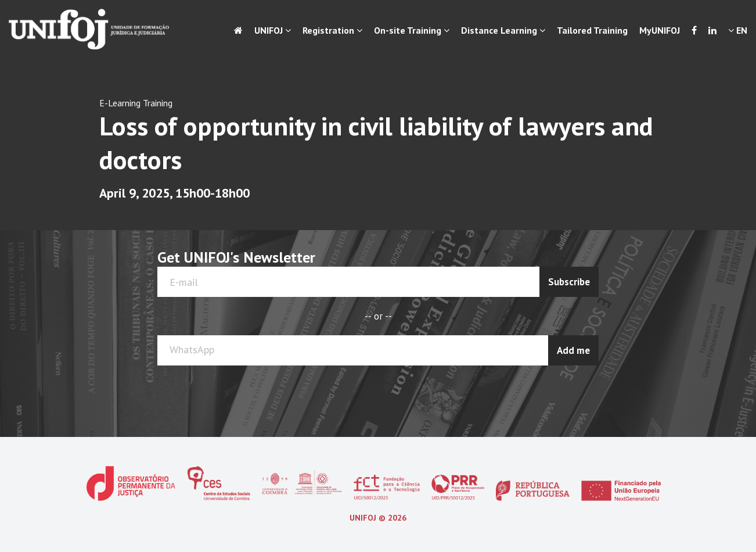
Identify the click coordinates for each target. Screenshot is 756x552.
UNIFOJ (273, 30)
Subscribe (569, 282)
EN (738, 30)
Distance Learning (503, 30)
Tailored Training (592, 30)
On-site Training (412, 30)
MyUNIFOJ (660, 30)
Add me (573, 350)
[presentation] (553, 394)
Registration (332, 30)
